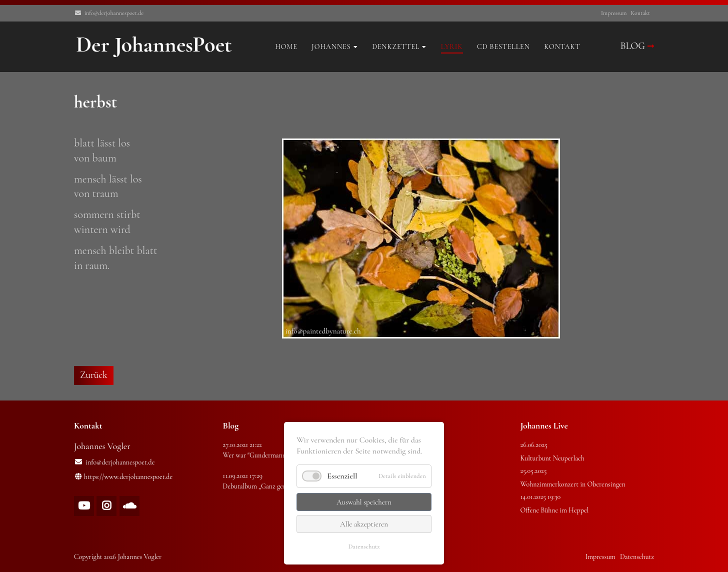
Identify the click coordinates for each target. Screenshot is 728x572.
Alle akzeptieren (364, 524)
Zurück (94, 375)
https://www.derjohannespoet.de (128, 477)
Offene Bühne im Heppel (555, 510)
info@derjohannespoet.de (114, 13)
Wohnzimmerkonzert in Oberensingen (573, 484)
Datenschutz (364, 546)
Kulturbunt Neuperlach (552, 458)
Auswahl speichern (364, 502)
